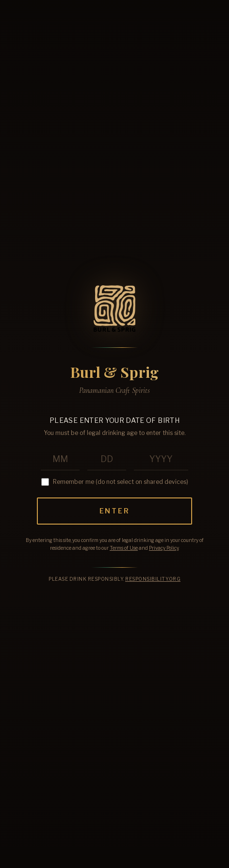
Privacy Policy (164, 548)
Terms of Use (124, 548)
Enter (115, 511)
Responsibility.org (153, 579)
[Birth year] (161, 459)
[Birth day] (107, 459)
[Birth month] (60, 459)
